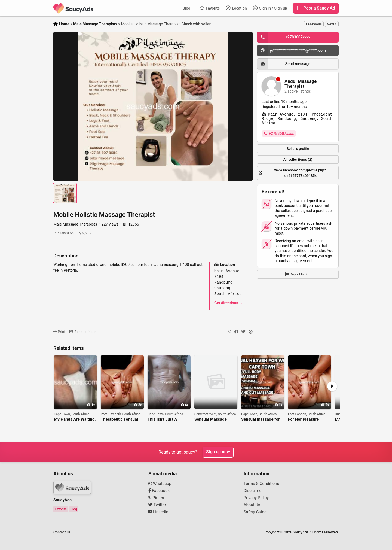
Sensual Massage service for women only (216, 419)
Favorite (210, 8)
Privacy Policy (256, 498)
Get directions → (229, 303)
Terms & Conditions (261, 484)
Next (332, 24)
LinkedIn (158, 512)
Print (59, 332)
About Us (252, 505)
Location (236, 8)
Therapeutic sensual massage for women (119, 419)
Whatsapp (160, 484)
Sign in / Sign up (270, 8)
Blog (186, 8)
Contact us (62, 532)
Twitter (157, 505)
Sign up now (218, 452)
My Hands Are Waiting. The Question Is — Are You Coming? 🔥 (75, 419)
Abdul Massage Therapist (301, 84)
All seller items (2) (298, 159)
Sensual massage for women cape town (261, 419)
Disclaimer (253, 491)
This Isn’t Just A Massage (162, 419)
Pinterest (159, 498)
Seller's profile (298, 149)
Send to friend (83, 332)
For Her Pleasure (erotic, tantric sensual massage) (309, 419)
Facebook (159, 491)
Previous (314, 24)
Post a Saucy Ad (316, 8)
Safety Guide (255, 512)
